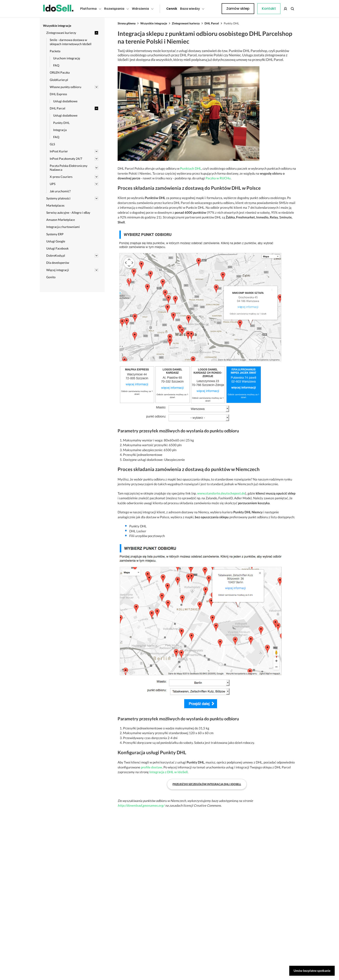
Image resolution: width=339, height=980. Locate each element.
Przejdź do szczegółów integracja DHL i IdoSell (207, 784)
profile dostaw (152, 767)
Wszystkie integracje (154, 23)
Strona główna (127, 23)
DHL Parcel (212, 23)
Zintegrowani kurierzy (186, 23)
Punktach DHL (191, 168)
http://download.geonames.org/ (141, 805)
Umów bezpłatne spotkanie (312, 971)
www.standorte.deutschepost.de (221, 493)
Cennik (162, 9)
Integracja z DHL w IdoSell (169, 772)
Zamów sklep (278, 9)
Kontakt (214, 9)
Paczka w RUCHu (218, 178)
